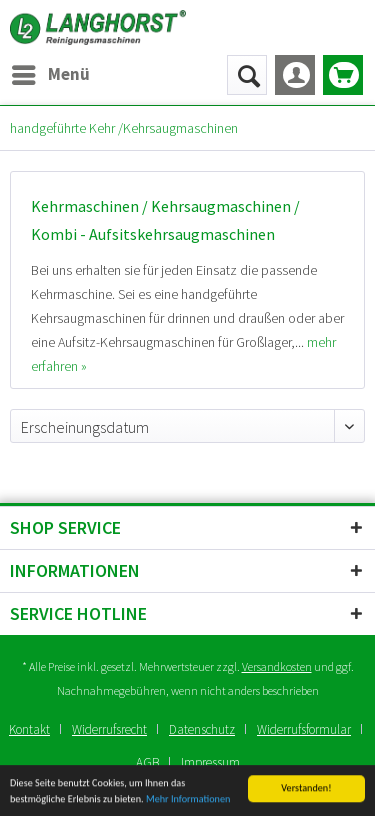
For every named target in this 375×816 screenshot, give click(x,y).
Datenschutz (202, 729)
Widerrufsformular (304, 729)
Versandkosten (277, 666)
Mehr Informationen (188, 801)
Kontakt (29, 729)
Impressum (210, 762)
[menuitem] (50, 75)
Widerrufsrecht (109, 729)
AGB (147, 762)
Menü (51, 72)
